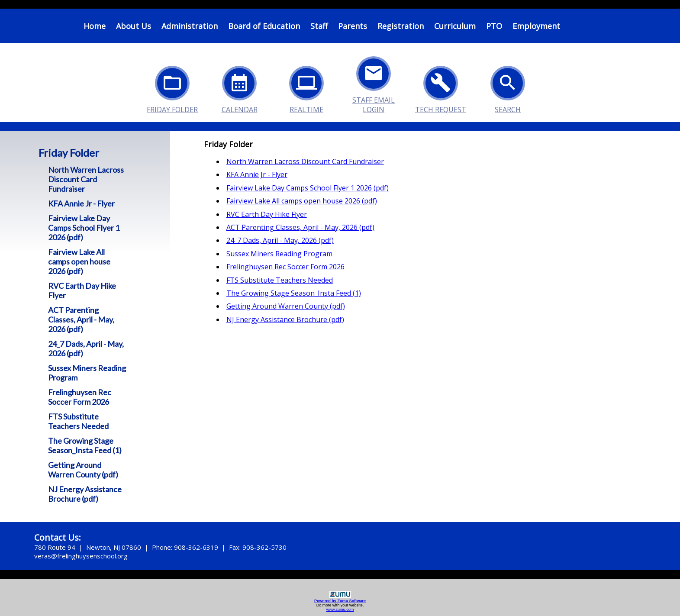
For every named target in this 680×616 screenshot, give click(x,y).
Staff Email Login (374, 78)
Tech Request (441, 87)
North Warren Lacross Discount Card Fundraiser (86, 179)
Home (95, 26)
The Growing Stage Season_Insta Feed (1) (85, 445)
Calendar (240, 87)
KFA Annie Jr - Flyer (81, 203)
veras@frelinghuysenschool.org (81, 556)
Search (508, 87)
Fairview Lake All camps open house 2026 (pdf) (79, 261)
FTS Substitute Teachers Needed (78, 421)
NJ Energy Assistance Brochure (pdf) (85, 494)
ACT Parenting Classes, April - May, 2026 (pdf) (81, 319)
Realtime (306, 87)
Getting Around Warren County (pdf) (83, 470)
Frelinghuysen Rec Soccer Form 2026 (80, 397)
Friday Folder (172, 87)
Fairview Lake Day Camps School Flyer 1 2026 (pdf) (84, 228)
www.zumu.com (340, 610)
